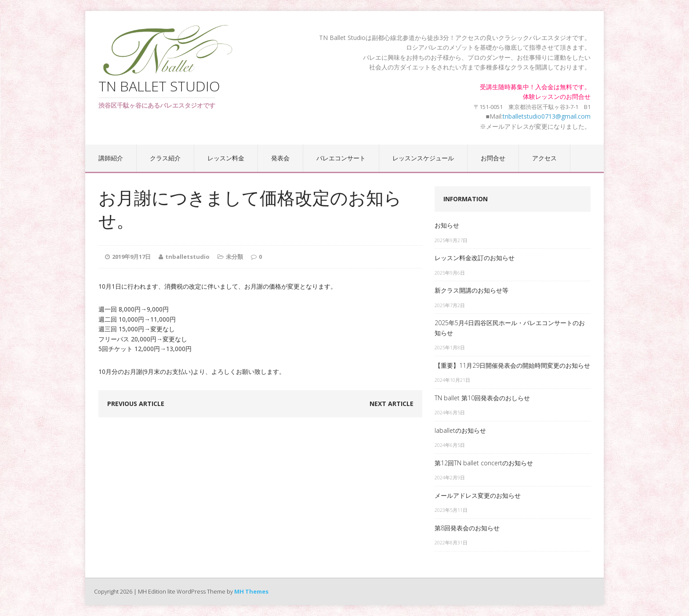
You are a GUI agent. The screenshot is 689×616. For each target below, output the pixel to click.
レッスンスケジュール (423, 158)
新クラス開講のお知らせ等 (471, 290)
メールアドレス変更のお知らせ (478, 495)
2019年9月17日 (131, 257)
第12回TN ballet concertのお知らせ (484, 463)
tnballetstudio (187, 257)
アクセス (544, 158)
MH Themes (251, 591)
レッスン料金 (226, 158)
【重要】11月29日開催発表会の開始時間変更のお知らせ (512, 365)
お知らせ (447, 225)
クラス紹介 (165, 158)
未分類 (234, 257)
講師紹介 (111, 158)
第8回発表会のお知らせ (467, 528)
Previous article (136, 404)
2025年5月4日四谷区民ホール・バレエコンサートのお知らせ (510, 328)
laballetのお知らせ (460, 430)
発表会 (280, 158)
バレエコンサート (341, 158)
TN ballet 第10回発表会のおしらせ (482, 398)
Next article (392, 404)
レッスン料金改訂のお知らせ (475, 258)
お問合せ (493, 158)
